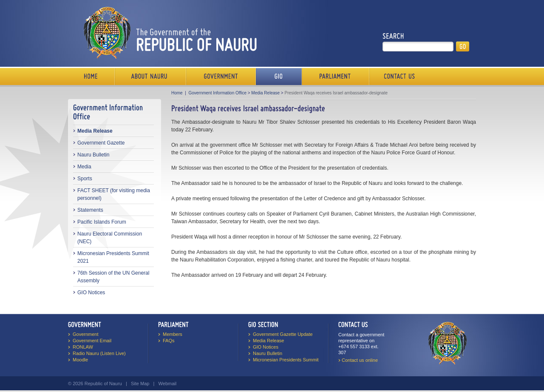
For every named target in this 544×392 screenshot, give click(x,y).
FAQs (169, 341)
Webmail (168, 383)
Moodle (80, 360)
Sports (85, 179)
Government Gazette (101, 143)
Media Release (95, 131)
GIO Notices (91, 293)
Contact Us (397, 77)
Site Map (140, 383)
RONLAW (83, 347)
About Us (150, 77)
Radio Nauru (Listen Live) (99, 353)
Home (91, 77)
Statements (90, 210)
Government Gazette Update (283, 334)
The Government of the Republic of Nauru (169, 33)
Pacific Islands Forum (102, 222)
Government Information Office (217, 93)
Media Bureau (279, 77)
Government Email (92, 341)
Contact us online (360, 360)
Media (84, 167)
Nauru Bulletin (93, 155)
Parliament (336, 77)
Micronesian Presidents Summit (286, 360)
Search (393, 36)
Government (221, 77)
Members (173, 334)
